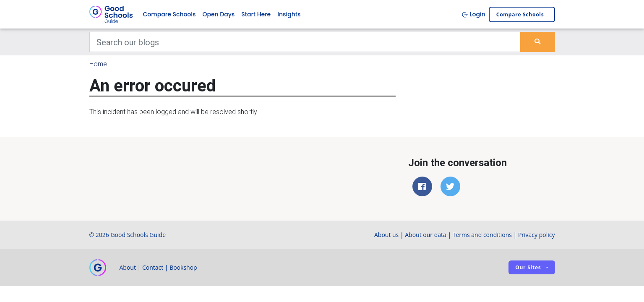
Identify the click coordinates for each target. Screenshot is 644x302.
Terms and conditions (482, 235)
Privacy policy (537, 235)
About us (386, 235)
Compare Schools (169, 14)
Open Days (218, 14)
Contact (153, 267)
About (128, 267)
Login (473, 14)
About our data (426, 235)
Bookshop (183, 267)
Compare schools (520, 14)
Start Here (256, 14)
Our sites (528, 267)
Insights (289, 14)
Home (98, 64)
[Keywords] (305, 42)
